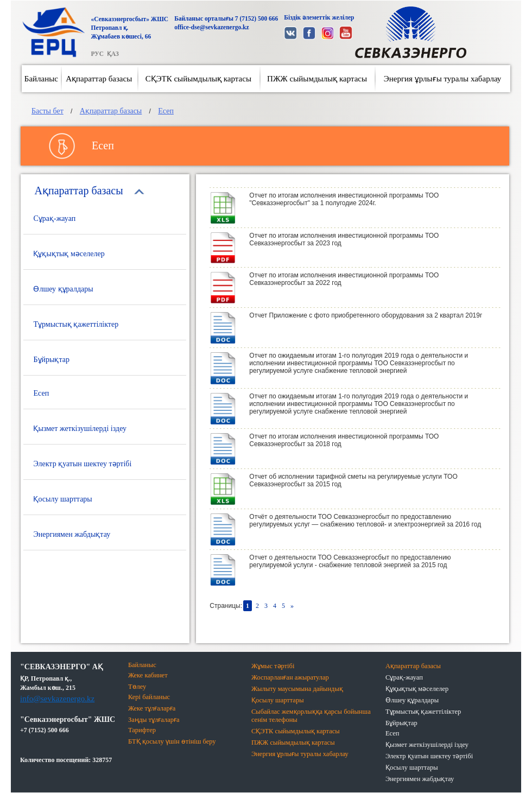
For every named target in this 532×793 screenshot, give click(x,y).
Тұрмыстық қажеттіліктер (76, 324)
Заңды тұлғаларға (154, 720)
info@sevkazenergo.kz (57, 699)
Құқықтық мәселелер (69, 254)
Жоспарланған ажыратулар (290, 677)
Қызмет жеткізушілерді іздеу (80, 429)
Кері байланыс (149, 697)
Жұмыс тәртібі (273, 666)
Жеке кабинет (148, 675)
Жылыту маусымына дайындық (297, 689)
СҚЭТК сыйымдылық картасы (198, 79)
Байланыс (41, 79)
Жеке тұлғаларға (152, 708)
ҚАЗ (113, 54)
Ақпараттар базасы (99, 79)
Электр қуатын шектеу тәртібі (82, 464)
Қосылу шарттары (62, 499)
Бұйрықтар (51, 360)
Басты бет (47, 111)
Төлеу (137, 687)
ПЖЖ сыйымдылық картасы (317, 79)
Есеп (166, 111)
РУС (97, 54)
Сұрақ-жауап (54, 218)
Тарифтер (142, 730)
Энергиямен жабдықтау (72, 534)
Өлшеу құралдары (63, 289)
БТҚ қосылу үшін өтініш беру (172, 741)
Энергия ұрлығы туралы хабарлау (443, 79)
